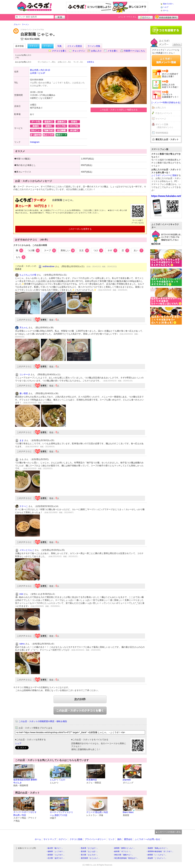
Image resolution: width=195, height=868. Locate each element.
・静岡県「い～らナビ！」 (156, 855)
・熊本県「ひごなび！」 (89, 848)
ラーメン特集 (94, 46)
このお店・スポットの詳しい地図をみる (119, 110)
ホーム (166, 10)
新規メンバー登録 (166, 17)
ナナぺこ (24, 506)
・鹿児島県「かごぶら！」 (90, 858)
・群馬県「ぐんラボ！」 (55, 855)
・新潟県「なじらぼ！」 (89, 851)
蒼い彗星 (24, 393)
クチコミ (34, 46)
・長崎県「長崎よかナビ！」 (157, 848)
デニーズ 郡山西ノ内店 (97, 812)
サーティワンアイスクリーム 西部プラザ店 (61, 814)
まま (22, 440)
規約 (119, 839)
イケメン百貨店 (75, 46)
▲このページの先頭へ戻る (168, 832)
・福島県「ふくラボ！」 (55, 851)
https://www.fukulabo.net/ (166, 196)
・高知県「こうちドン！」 (156, 858)
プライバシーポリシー (95, 839)
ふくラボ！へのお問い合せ (147, 839)
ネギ (113, 251)
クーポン (48, 46)
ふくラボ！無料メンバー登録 (166, 60)
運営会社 (128, 839)
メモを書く (113, 51)
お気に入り (96, 51)
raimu (22, 644)
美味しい (68, 251)
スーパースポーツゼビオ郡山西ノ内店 (25, 814)
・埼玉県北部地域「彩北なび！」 (126, 858)
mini (21, 594)
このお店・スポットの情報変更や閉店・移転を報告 (43, 721)
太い (138, 251)
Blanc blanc (128, 812)
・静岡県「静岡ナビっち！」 (124, 848)
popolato (127, 780)
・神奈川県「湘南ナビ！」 (123, 855)
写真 (60, 46)
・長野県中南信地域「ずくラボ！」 (160, 851)
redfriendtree (49, 266)
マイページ (161, 119)
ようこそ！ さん (127, 17)
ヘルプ (166, 7)
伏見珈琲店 (92, 780)
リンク (111, 839)
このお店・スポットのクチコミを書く (80, 710)
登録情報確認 (162, 133)
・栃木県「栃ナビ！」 (55, 848)
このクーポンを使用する (80, 229)
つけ (98, 251)
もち (21, 257)
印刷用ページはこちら (134, 51)
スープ (50, 251)
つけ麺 (34, 251)
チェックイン (79, 51)
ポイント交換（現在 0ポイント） (165, 126)
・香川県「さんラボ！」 (89, 855)
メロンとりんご (27, 550)
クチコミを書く (59, 51)
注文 (84, 251)
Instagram (35, 142)
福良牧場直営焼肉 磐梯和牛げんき (25, 781)
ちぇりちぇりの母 (28, 275)
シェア (18, 743)
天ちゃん (24, 328)
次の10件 (80, 699)
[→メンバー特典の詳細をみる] (166, 102)
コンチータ (25, 375)
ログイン (145, 17)
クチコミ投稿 (76, 839)
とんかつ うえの (57, 780)
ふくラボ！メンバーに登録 (164, 175)
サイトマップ (50, 839)
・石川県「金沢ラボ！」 (55, 858)
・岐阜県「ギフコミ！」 (122, 851)
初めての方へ (168, 4)
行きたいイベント (164, 113)
